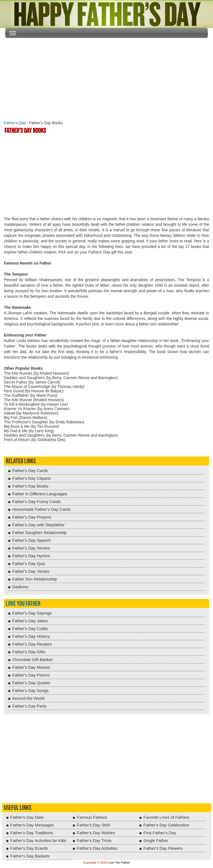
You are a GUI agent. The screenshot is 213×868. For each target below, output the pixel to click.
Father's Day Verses (31, 571)
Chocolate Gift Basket (32, 660)
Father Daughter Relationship (39, 533)
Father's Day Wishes (96, 833)
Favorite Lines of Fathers (166, 817)
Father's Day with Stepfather (38, 525)
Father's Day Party (29, 706)
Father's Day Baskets (30, 856)
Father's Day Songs (30, 690)
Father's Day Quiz (29, 563)
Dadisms (20, 587)
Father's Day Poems (31, 675)
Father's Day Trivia (94, 840)
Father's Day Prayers (32, 517)
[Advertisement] (106, 78)
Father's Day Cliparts (32, 478)
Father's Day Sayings (32, 613)
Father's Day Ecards (29, 848)
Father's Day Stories (31, 548)
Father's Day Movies (31, 667)
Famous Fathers (92, 817)
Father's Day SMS (94, 825)
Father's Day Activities (97, 848)
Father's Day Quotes (31, 683)
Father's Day (15, 123)
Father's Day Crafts (30, 629)
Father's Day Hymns (31, 556)
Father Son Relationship (35, 579)
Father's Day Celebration (166, 825)
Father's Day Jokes (30, 621)
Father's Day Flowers (163, 848)
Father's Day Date (27, 817)
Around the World (28, 698)
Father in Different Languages (40, 494)
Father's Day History (31, 636)
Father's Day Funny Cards (36, 502)
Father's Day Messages (32, 825)
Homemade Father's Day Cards (41, 509)
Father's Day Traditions (32, 833)
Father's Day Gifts (29, 652)
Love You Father (23, 604)
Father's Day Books (30, 486)
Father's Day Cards (30, 471)
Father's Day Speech (32, 540)
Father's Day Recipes (32, 644)
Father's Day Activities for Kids (38, 840)
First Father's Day (160, 833)
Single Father (156, 840)
